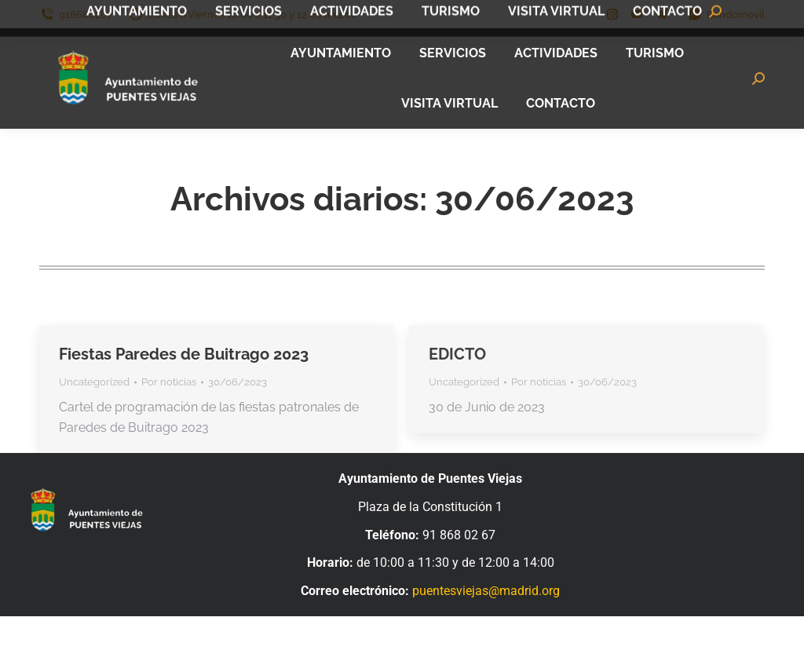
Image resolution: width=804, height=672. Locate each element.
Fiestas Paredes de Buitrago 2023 (184, 354)
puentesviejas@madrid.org (486, 591)
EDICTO (457, 354)
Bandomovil (726, 15)
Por (169, 382)
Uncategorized (94, 382)
